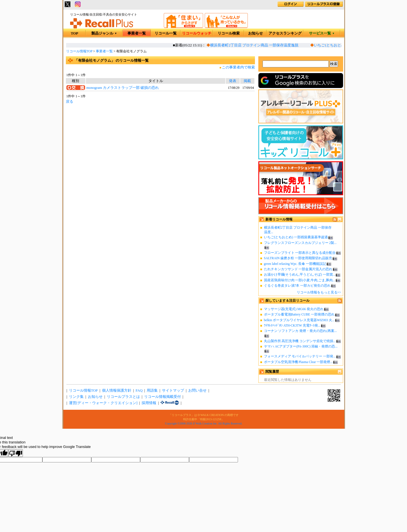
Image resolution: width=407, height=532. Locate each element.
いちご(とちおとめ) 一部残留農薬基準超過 (296, 237)
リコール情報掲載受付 (163, 397)
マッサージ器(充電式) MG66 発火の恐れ (294, 309)
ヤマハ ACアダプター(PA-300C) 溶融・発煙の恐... (301, 346)
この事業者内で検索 (238, 67)
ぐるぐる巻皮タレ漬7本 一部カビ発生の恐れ (297, 286)
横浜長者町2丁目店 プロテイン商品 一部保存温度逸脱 (255, 45)
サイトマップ (173, 391)
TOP (74, 33)
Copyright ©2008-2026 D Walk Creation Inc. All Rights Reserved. (204, 423)
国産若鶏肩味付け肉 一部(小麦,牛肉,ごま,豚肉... (300, 280)
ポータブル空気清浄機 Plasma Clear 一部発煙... (298, 362)
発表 (233, 81)
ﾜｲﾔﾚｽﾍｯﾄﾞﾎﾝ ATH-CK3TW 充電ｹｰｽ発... (292, 325)
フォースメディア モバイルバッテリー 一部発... (300, 356)
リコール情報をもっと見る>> (319, 292)
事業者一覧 (137, 33)
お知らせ (256, 33)
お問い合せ (197, 391)
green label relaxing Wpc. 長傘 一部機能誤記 (295, 264)
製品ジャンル (104, 33)
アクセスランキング (285, 33)
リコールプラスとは (123, 397)
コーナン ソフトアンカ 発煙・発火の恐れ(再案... (300, 331)
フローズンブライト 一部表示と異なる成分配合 (300, 253)
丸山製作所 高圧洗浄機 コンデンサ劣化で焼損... (300, 341)
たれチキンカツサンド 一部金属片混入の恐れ (298, 269)
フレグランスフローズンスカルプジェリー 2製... (300, 243)
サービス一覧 (322, 33)
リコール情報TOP (79, 51)
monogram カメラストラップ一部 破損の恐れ (123, 88)
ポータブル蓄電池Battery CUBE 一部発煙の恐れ (299, 314)
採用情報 (149, 403)
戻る (70, 102)
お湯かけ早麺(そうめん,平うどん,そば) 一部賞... (300, 274)
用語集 (152, 391)
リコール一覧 (166, 33)
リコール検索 (229, 33)
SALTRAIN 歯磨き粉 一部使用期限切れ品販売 (298, 258)
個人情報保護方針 (117, 391)
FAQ (139, 391)
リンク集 (76, 397)
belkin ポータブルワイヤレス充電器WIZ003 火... (299, 320)
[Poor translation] (16, 453)
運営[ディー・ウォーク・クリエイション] (103, 403)
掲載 (247, 81)
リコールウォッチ (197, 33)
